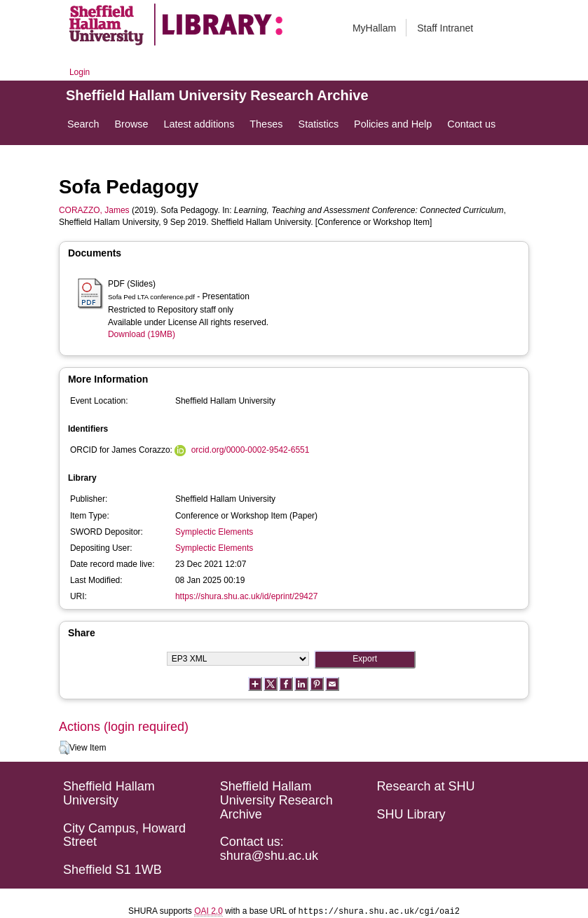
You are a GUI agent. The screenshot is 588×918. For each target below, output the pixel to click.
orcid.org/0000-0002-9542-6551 (251, 450)
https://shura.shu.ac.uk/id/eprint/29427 (246, 596)
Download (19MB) (142, 334)
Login (80, 72)
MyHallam (374, 28)
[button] (64, 748)
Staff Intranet (445, 28)
